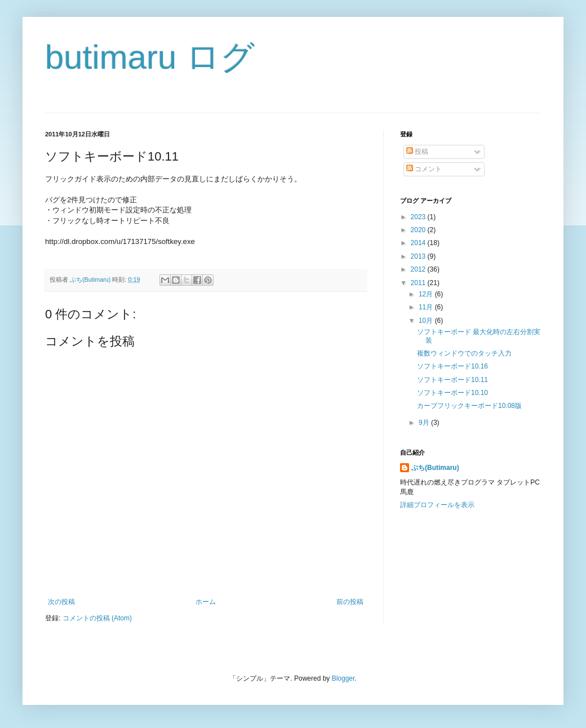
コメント (424, 169)
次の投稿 (61, 602)
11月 (427, 307)
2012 (419, 269)
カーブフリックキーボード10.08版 (469, 406)
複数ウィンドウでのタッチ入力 (464, 353)
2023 (419, 217)
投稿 (417, 152)
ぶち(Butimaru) (435, 468)
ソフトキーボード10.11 (452, 380)
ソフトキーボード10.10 (452, 393)
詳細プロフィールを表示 (437, 505)
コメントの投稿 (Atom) (97, 618)
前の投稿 (350, 602)
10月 (427, 321)
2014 (419, 243)
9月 (425, 423)
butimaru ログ (150, 57)
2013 (419, 256)
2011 (419, 283)
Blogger (343, 678)
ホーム (206, 602)
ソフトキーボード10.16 (452, 366)
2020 (419, 230)
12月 (427, 294)
